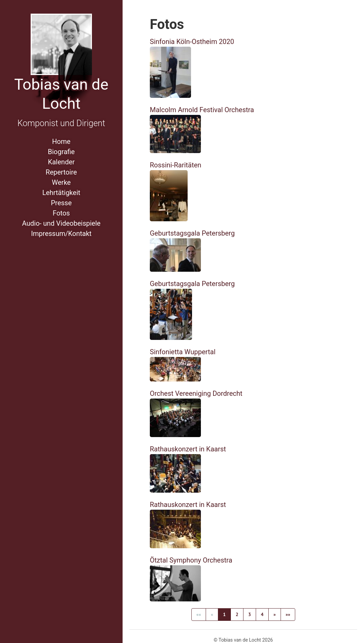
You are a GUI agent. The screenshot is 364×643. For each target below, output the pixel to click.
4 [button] (262, 614)
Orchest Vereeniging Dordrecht (196, 393)
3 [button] (250, 614)
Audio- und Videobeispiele (61, 223)
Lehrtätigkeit (61, 193)
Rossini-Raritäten (176, 165)
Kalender (61, 162)
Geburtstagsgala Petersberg (192, 233)
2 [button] (237, 614)
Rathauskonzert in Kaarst (188, 449)
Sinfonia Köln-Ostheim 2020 (192, 42)
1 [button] (224, 614)
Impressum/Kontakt (61, 234)
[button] (275, 615)
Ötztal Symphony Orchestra (191, 560)
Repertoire (61, 172)
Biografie (61, 152)
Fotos (61, 213)
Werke (61, 182)
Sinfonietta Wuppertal (183, 352)
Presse (61, 203)
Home (61, 141)
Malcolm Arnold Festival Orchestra (202, 110)
